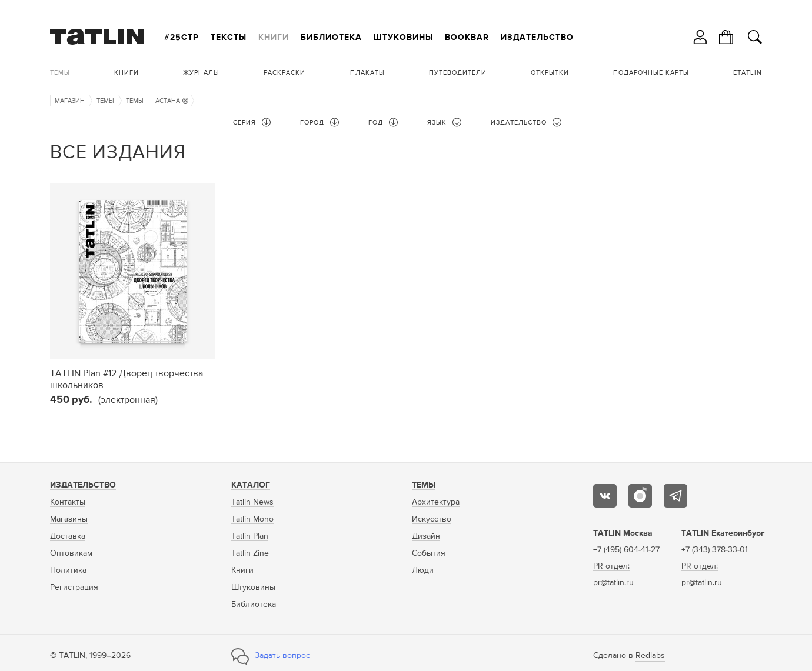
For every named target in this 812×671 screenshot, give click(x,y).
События (429, 553)
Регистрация (74, 587)
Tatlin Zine (250, 553)
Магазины (69, 519)
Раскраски (284, 73)
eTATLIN (748, 73)
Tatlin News (252, 502)
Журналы (201, 73)
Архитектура (436, 502)
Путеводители (458, 73)
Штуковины (403, 38)
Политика (68, 570)
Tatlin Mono (252, 519)
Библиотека (331, 38)
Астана (172, 101)
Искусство (432, 519)
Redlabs (650, 656)
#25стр (182, 38)
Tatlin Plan (250, 536)
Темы (60, 73)
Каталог (251, 485)
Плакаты (367, 73)
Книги (274, 38)
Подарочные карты (651, 73)
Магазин (70, 101)
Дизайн (426, 536)
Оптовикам (71, 553)
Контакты (68, 502)
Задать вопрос (282, 656)
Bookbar (467, 38)
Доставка (68, 536)
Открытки (550, 73)
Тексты (229, 38)
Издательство (537, 38)
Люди (423, 570)
